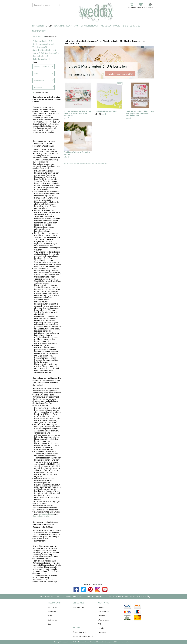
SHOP (49, 26)
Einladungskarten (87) (42, 41)
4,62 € (67, 157)
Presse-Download (80, 632)
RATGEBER (38, 26)
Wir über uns (53, 607)
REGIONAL (59, 26)
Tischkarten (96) (40, 47)
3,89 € (129, 118)
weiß (36, 74)
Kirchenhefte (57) (40, 56)
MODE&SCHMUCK (110, 26)
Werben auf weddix (80, 607)
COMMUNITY (39, 31)
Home (35, 37)
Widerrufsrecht (104, 620)
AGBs (50, 616)
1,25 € (101, 114)
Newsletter (102, 632)
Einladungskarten (46, 514)
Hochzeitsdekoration (41, 516)
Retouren (101, 616)
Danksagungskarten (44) (43, 44)
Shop (41, 37)
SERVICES (135, 26)
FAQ (100, 624)
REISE (125, 26)
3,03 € (67, 118)
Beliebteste (38, 88)
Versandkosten (103, 612)
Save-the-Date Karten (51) (44, 50)
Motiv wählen (39, 81)
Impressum (52, 612)
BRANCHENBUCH (90, 26)
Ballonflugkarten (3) (41, 59)
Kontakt (101, 628)
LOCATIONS (73, 26)
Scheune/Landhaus (41, 67)
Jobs (50, 624)
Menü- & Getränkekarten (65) (46, 53)
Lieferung (101, 607)
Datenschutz (53, 620)
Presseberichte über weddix (83, 636)
